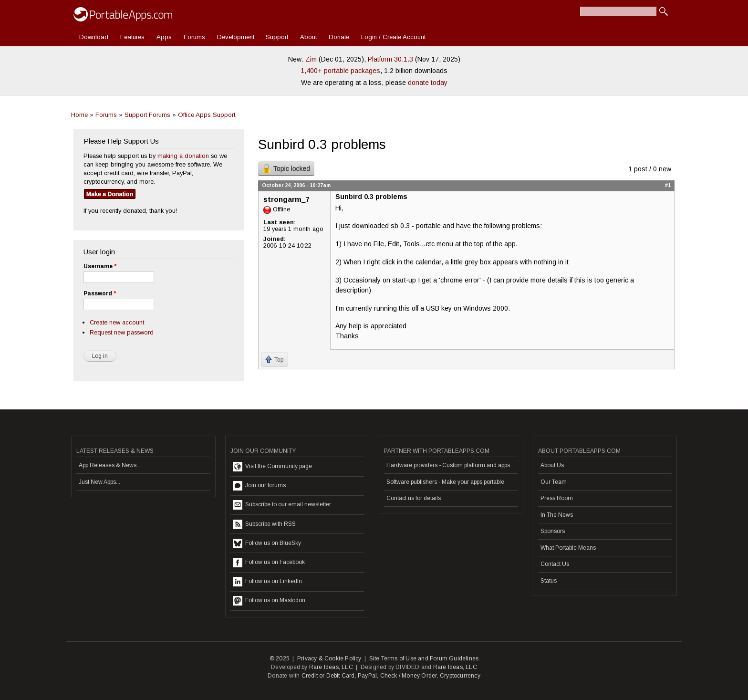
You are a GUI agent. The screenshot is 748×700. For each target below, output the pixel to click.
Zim (311, 59)
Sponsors (553, 531)
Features (132, 37)
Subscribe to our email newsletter (282, 505)
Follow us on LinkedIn (267, 582)
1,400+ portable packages (340, 71)
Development (236, 37)
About (308, 37)
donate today (428, 83)
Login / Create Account (393, 37)
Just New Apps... (99, 482)
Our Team (554, 482)
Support (277, 37)
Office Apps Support (207, 115)
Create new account (117, 322)
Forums (194, 37)
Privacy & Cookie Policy (329, 658)
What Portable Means (568, 548)
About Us (552, 465)
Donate (339, 37)
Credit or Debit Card (328, 676)
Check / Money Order (409, 676)
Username (100, 266)
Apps (164, 37)
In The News (557, 515)
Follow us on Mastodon (269, 601)
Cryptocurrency (460, 676)
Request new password (122, 332)
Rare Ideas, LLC (331, 667)
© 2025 (280, 658)
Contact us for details (414, 498)
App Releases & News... (110, 465)
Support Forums (147, 115)
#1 (668, 185)
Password (100, 293)
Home (79, 115)
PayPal (367, 676)
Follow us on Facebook (269, 563)
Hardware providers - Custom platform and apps (448, 465)
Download (94, 37)
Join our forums (259, 486)
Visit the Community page (272, 467)
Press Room (557, 498)
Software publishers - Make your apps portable (445, 482)
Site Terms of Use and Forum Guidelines (424, 658)
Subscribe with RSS (264, 524)
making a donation (183, 156)
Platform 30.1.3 (390, 59)
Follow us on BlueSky (267, 543)
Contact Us (555, 564)
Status (549, 581)
